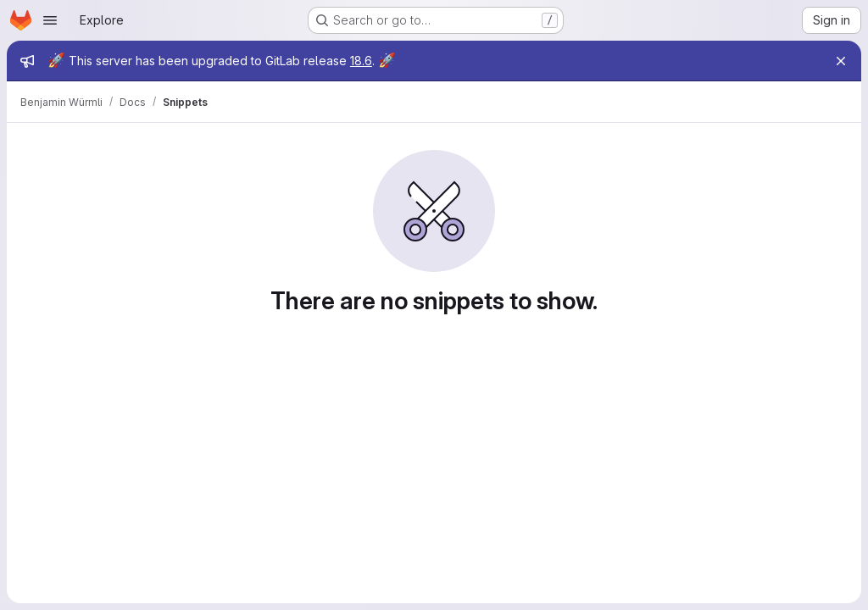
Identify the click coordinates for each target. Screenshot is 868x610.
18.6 (361, 61)
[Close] (841, 61)
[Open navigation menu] (50, 20)
